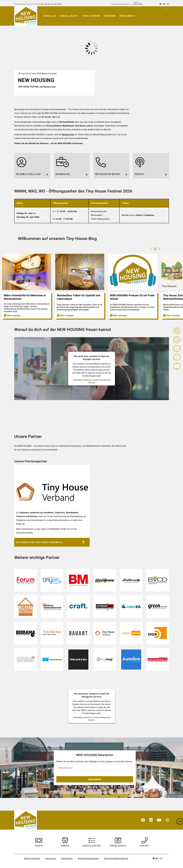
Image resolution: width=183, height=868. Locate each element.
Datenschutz (67, 858)
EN (168, 4)
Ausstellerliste (69, 16)
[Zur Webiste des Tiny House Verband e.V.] (52, 542)
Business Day (68, 135)
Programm (110, 16)
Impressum (50, 858)
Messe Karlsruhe (32, 858)
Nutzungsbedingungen (88, 858)
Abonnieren (95, 779)
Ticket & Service (91, 16)
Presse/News (127, 16)
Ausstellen (49, 16)
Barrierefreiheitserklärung (116, 858)
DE (164, 4)
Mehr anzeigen (12, 315)
